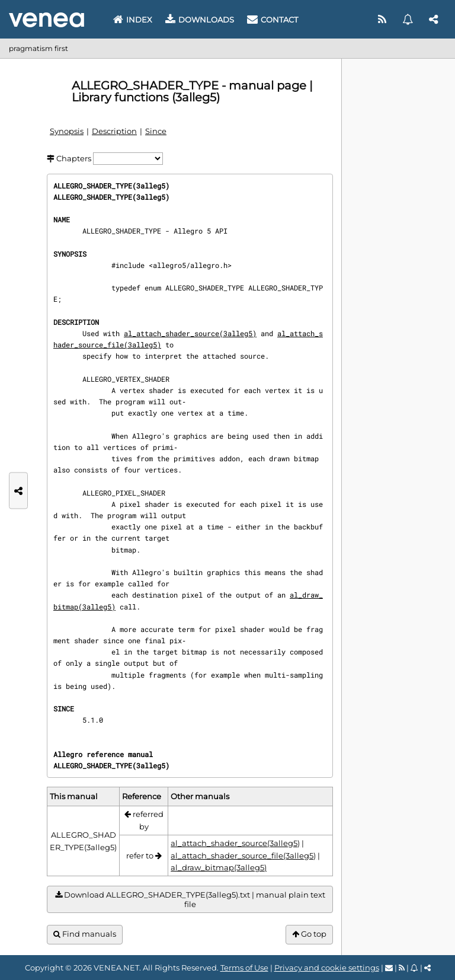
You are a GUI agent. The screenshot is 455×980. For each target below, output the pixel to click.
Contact (273, 20)
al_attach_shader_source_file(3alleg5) (243, 855)
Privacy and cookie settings (327, 968)
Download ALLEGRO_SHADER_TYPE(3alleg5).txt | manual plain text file (190, 900)
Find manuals (85, 934)
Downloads (200, 20)
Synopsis (67, 131)
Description (114, 131)
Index (133, 20)
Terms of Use (244, 968)
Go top (309, 934)
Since (156, 131)
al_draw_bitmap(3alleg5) (219, 867)
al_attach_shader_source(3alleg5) (190, 333)
